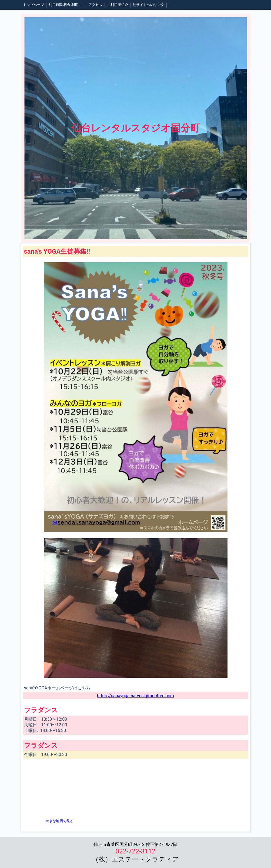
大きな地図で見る (59, 821)
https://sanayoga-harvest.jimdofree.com (135, 696)
